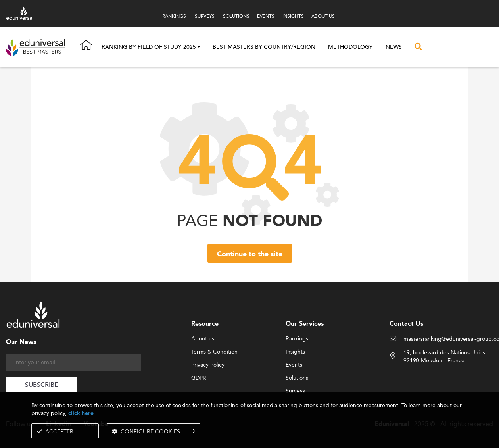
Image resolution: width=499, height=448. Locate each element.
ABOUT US (323, 16)
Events (294, 365)
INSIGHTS (293, 16)
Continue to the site (250, 254)
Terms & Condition (214, 352)
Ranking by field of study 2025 (149, 48)
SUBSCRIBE (42, 385)
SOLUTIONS (236, 16)
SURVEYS (205, 16)
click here (81, 413)
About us (203, 339)
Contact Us (406, 324)
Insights (295, 352)
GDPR (199, 378)
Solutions (297, 378)
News (394, 47)
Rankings (297, 339)
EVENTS (266, 16)
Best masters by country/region (264, 47)
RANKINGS (174, 16)
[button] (199, 48)
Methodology (350, 47)
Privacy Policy (208, 365)
